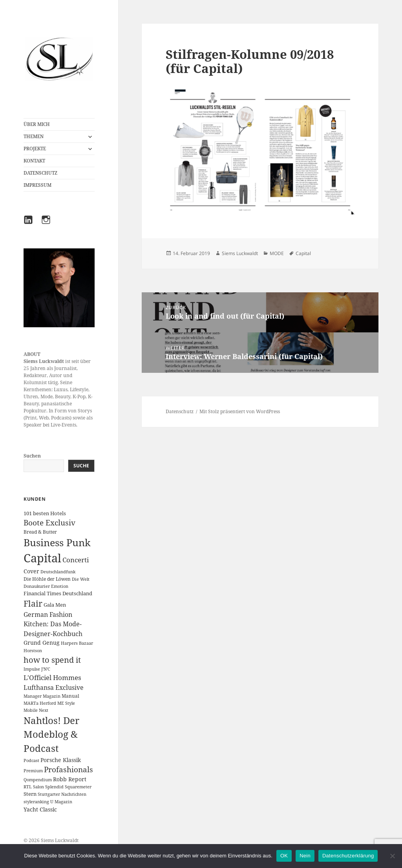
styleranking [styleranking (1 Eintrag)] (36, 802)
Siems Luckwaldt (240, 253)
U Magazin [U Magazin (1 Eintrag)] (61, 802)
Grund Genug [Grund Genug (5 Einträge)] (42, 643)
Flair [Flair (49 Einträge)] (33, 603)
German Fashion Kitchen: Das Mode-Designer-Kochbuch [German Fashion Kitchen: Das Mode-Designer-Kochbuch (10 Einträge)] (53, 624)
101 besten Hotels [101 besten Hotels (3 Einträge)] (45, 513)
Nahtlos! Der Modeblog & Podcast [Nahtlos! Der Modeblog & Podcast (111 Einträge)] (51, 735)
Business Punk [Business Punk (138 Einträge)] (57, 542)
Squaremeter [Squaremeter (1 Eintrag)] (78, 787)
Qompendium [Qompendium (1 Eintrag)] (38, 780)
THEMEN (34, 136)
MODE (277, 253)
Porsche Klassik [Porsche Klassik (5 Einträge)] (61, 760)
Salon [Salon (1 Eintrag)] (38, 787)
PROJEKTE (35, 149)
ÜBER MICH (37, 124)
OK (284, 856)
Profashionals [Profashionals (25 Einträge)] (69, 770)
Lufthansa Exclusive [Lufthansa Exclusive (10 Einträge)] (54, 687)
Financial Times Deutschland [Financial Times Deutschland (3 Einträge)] (58, 593)
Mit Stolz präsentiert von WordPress (240, 411)
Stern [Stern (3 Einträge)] (30, 794)
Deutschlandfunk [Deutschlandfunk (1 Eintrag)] (58, 572)
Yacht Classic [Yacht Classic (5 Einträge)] (40, 809)
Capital (303, 253)
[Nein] (392, 856)
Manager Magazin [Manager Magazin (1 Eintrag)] (42, 696)
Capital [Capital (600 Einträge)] (42, 558)
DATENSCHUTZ (40, 173)
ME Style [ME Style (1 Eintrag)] (66, 703)
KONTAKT (34, 161)
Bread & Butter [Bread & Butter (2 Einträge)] (40, 532)
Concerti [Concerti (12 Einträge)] (76, 560)
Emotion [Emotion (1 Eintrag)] (60, 586)
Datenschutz (180, 411)
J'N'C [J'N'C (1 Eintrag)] (46, 669)
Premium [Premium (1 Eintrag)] (33, 771)
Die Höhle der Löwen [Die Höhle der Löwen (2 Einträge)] (47, 579)
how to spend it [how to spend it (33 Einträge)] (52, 660)
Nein (305, 856)
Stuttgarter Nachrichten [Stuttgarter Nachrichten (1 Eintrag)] (62, 794)
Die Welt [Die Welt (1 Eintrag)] (81, 579)
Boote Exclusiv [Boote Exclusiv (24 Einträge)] (49, 523)
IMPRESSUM (37, 185)
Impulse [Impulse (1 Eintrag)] (32, 669)
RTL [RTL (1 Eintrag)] (28, 787)
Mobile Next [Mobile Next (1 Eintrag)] (36, 710)
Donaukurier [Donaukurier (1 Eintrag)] (37, 586)
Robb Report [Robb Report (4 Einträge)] (70, 779)
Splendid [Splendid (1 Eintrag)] (54, 787)
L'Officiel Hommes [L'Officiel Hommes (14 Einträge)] (52, 677)
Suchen (32, 456)
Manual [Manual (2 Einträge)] (70, 696)
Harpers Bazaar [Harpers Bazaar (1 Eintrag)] (77, 643)
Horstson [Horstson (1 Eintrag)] (33, 651)
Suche (81, 466)
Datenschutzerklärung (348, 856)
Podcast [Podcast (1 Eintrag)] (31, 760)
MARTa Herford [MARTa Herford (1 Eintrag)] (40, 703)
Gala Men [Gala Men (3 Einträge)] (55, 605)
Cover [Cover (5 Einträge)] (31, 571)
